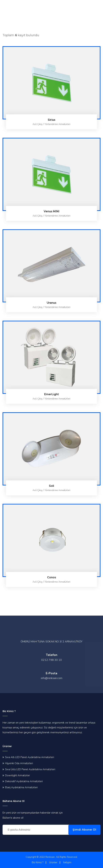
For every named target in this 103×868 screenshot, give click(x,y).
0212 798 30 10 (51, 660)
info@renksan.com (52, 678)
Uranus (52, 303)
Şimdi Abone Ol (84, 830)
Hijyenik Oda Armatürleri (19, 763)
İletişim (67, 862)
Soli (51, 486)
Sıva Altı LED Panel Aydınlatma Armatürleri (30, 757)
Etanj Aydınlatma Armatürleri (21, 787)
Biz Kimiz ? (38, 862)
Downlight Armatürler (17, 775)
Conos (52, 577)
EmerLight (51, 394)
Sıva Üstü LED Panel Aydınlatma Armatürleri (30, 769)
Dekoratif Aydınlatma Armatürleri (24, 781)
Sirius (52, 120)
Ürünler (53, 862)
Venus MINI (52, 211)
